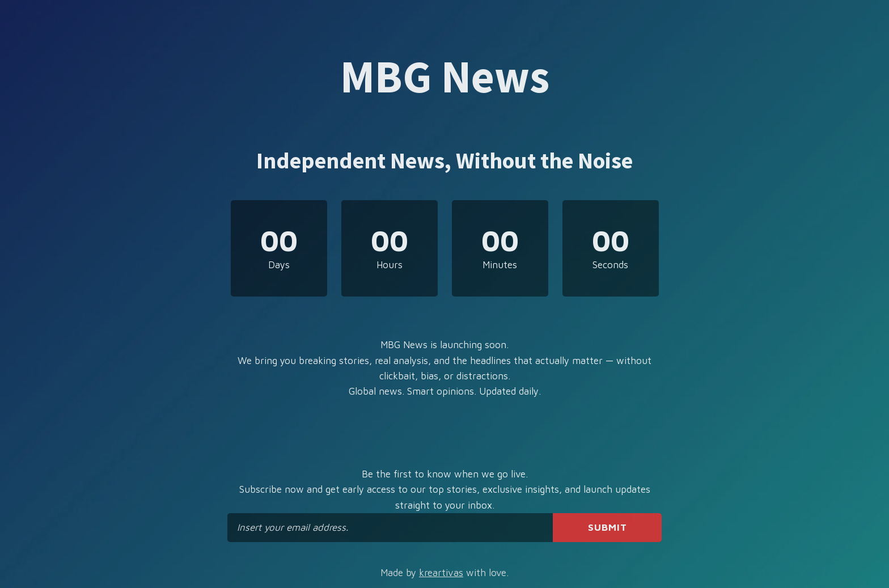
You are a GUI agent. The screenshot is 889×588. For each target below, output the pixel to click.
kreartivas (441, 573)
